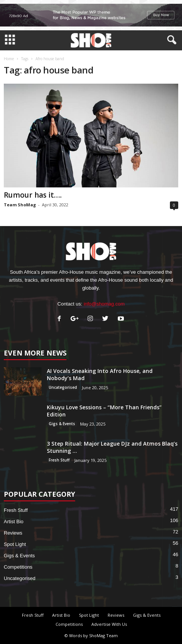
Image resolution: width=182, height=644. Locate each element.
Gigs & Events (62, 424)
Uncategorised (63, 387)
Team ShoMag (20, 205)
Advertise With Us (109, 624)
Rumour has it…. (33, 195)
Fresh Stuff (59, 460)
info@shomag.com (104, 304)
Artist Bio (14, 522)
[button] (170, 40)
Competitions (18, 567)
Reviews (13, 533)
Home (9, 59)
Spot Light (15, 544)
